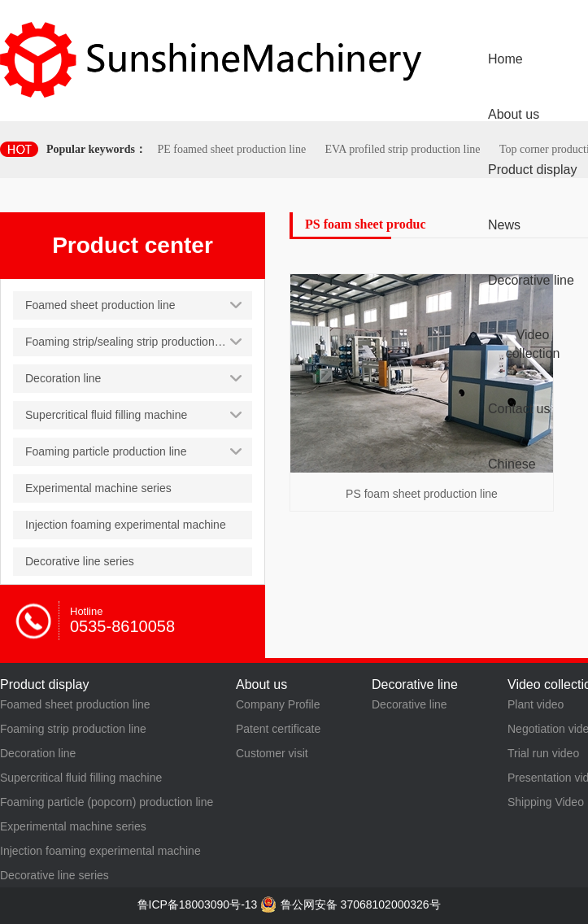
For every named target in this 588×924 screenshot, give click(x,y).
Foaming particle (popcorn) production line (107, 802)
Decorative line (409, 704)
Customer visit (272, 753)
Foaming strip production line (73, 729)
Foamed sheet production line (75, 704)
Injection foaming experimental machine (100, 851)
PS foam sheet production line (422, 494)
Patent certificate (278, 729)
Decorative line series (54, 875)
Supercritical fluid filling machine (81, 778)
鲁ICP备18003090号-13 (198, 904)
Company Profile (278, 704)
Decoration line (38, 753)
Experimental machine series (73, 826)
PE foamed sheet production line (231, 149)
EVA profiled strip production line (402, 149)
